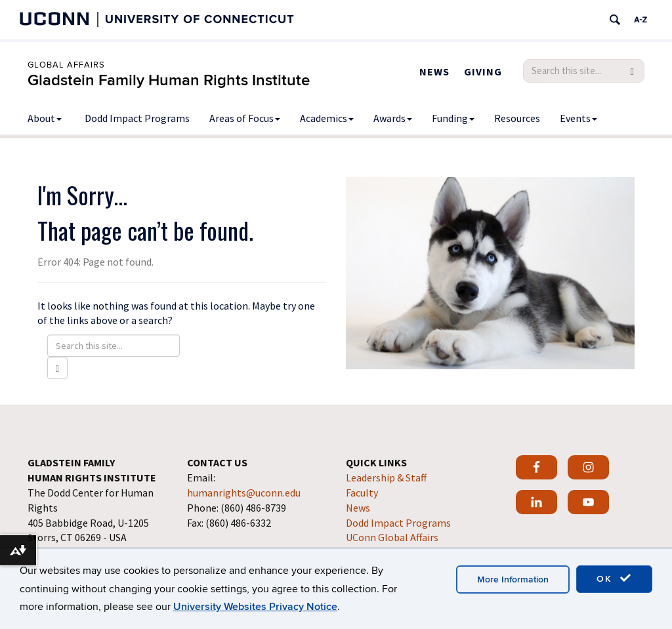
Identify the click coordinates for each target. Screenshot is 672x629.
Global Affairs (66, 65)
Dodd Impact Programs (137, 118)
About (45, 118)
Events (578, 118)
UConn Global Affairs (392, 537)
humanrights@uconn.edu (244, 493)
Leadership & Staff (386, 477)
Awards (393, 118)
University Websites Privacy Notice (255, 607)
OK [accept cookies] (614, 578)
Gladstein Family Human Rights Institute (169, 80)
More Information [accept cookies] (513, 579)
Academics (327, 118)
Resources (517, 118)
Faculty (362, 493)
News (434, 71)
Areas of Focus (245, 118)
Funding (453, 118)
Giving (483, 71)
